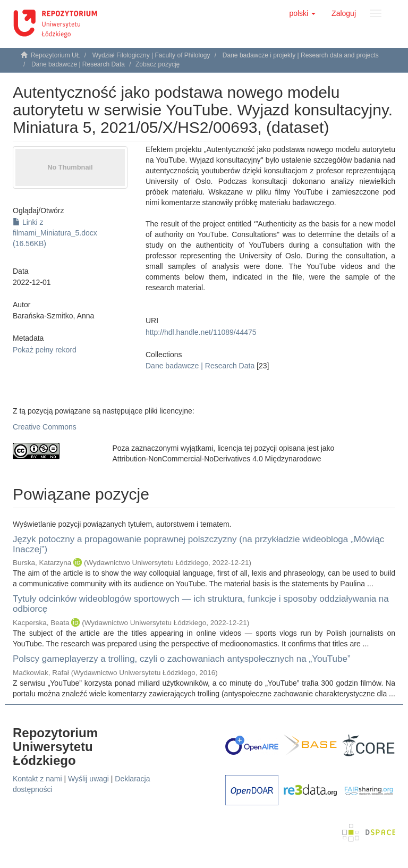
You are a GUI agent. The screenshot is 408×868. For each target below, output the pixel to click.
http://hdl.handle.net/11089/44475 (201, 332)
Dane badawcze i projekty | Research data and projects (301, 55)
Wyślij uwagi (88, 779)
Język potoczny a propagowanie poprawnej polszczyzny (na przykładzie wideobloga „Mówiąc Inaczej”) (198, 544)
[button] (302, 13)
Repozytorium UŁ (56, 55)
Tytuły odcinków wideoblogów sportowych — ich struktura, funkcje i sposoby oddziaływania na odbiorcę (201, 604)
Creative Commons (45, 427)
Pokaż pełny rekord (45, 350)
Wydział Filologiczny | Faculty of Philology (151, 55)
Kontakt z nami (37, 779)
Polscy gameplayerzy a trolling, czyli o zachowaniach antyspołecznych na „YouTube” (182, 659)
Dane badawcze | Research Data (78, 64)
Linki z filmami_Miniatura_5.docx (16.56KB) (55, 233)
